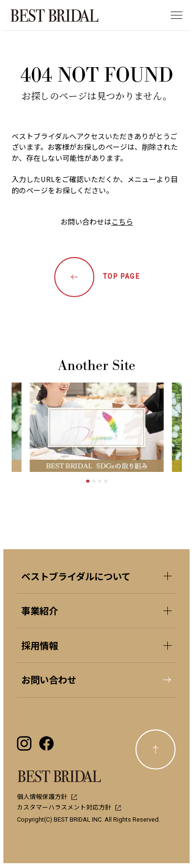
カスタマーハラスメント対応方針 (69, 807)
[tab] (88, 481)
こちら (122, 221)
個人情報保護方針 (47, 796)
